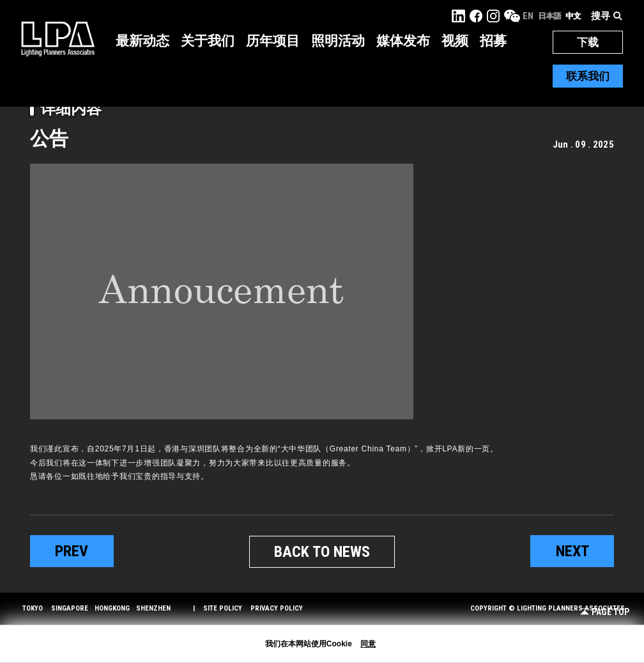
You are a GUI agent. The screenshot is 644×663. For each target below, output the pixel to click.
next (572, 551)
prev (72, 551)
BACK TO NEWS (322, 552)
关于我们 (208, 41)
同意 (368, 644)
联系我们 (588, 76)
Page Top (605, 612)
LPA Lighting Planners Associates (58, 38)
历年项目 (273, 41)
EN (528, 16)
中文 (573, 16)
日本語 (549, 16)
